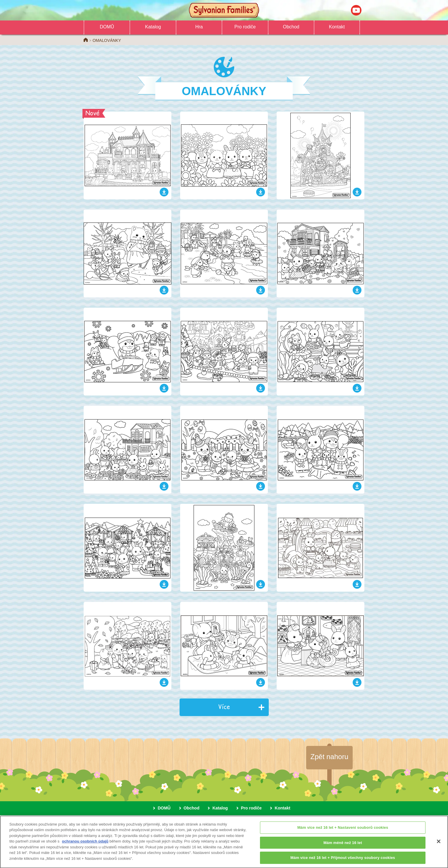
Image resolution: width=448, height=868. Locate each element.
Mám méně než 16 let (343, 846)
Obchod (291, 27)
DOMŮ (107, 27)
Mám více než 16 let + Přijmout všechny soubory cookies (343, 861)
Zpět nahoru (329, 757)
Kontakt (337, 27)
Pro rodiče (245, 27)
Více (224, 707)
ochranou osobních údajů (85, 845)
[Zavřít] (439, 845)
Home (86, 40)
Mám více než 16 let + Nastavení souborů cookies (343, 831)
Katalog (153, 27)
